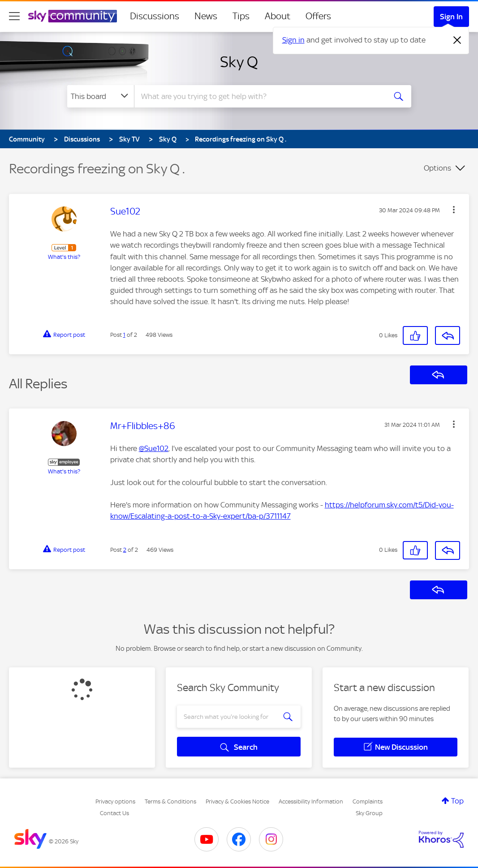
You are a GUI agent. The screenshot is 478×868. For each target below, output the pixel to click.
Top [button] (457, 801)
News (206, 16)
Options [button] (437, 168)
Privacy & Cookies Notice (237, 801)
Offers (318, 16)
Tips (241, 16)
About (278, 16)
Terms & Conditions (170, 801)
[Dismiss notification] (457, 40)
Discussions (155, 16)
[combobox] (259, 96)
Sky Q (239, 62)
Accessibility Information (311, 801)
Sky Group (369, 813)
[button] (454, 210)
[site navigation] (14, 16)
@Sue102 (154, 448)
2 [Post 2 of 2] (125, 550)
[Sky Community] (73, 16)
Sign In (451, 17)
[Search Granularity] (101, 96)
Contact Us (114, 813)
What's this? (64, 257)
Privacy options (115, 801)
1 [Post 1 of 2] (124, 335)
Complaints (368, 801)
